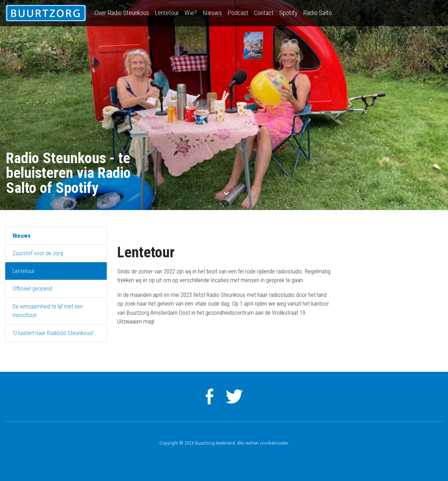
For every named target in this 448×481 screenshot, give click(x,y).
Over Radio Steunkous (122, 13)
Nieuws (212, 13)
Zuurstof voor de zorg (38, 253)
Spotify (288, 13)
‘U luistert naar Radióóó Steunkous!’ (53, 333)
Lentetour (167, 13)
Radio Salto (317, 13)
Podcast (238, 13)
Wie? (191, 13)
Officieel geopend (32, 288)
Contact (264, 13)
